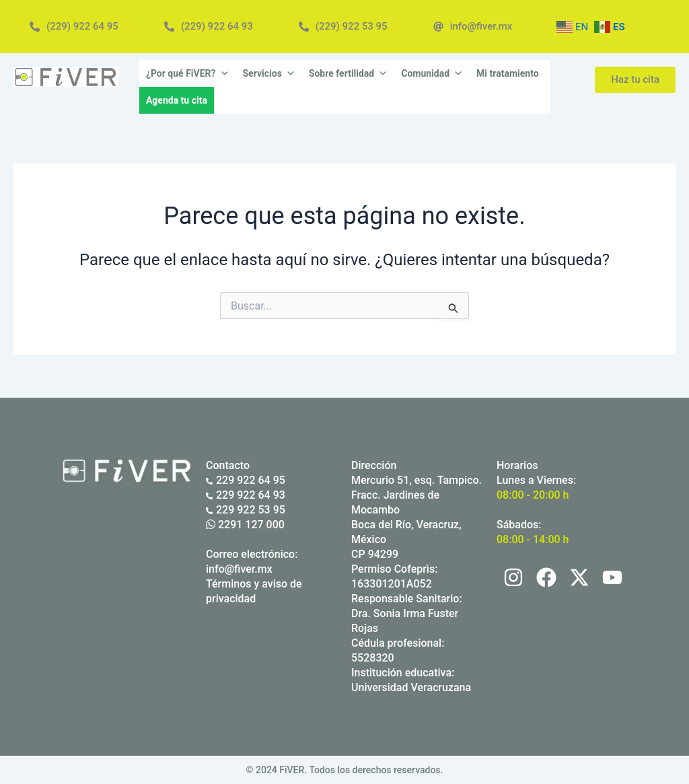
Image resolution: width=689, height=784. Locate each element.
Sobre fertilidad (348, 73)
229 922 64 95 (246, 480)
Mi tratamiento (508, 73)
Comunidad (432, 73)
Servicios (269, 73)
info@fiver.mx (239, 569)
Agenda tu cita (177, 100)
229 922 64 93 (246, 495)
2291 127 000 (245, 525)
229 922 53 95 (246, 510)
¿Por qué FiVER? (188, 73)
